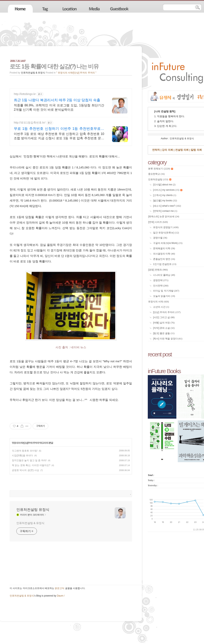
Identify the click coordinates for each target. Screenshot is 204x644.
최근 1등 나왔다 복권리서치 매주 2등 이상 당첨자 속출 (57, 100)
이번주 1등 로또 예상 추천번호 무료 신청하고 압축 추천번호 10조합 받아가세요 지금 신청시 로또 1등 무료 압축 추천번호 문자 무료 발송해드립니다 (59, 136)
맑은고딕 (60, 588)
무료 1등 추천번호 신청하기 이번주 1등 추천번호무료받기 (59, 129)
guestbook (120, 9)
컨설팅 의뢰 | (182, 150)
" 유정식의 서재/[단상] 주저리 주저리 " (76, 73)
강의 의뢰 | (168, 150)
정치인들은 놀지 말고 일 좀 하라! (29, 460)
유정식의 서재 (17, 443)
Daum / (61, 596)
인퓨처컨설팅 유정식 (33, 510)
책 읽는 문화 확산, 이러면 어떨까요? (31, 465)
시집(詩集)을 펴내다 (22, 455)
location (70, 9)
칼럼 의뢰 (196, 150)
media (95, 9)
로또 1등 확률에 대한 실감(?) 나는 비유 (54, 66)
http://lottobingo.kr (25, 94)
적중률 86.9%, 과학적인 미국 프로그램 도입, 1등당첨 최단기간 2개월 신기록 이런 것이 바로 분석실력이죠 (59, 107)
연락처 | (157, 150)
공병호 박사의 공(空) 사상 (25, 470)
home (20, 9)
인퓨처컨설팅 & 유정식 (30, 523)
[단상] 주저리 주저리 (31, 443)
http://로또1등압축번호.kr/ (30, 123)
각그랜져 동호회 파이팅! (25, 451)
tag (45, 9)
